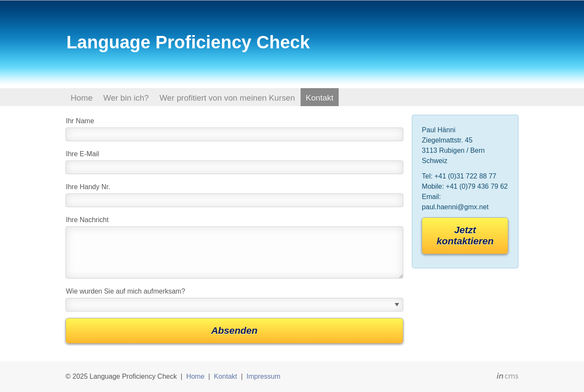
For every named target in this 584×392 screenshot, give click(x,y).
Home (82, 98)
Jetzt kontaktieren (465, 236)
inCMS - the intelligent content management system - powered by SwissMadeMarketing (508, 377)
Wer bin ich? (126, 98)
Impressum (264, 376)
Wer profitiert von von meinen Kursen (227, 98)
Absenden (234, 331)
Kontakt (320, 98)
